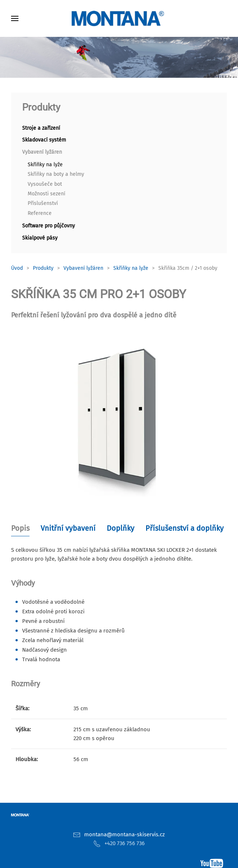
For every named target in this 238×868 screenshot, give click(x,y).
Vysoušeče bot (45, 184)
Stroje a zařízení (41, 128)
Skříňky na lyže (45, 165)
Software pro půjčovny (49, 226)
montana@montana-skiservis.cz (125, 834)
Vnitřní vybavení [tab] (68, 528)
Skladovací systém (44, 140)
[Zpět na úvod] (119, 18)
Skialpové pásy (40, 238)
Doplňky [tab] (120, 528)
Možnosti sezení (46, 194)
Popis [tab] (20, 528)
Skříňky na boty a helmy (56, 174)
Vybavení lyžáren (42, 152)
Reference (40, 213)
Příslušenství (43, 203)
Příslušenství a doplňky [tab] (184, 528)
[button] (15, 18)
